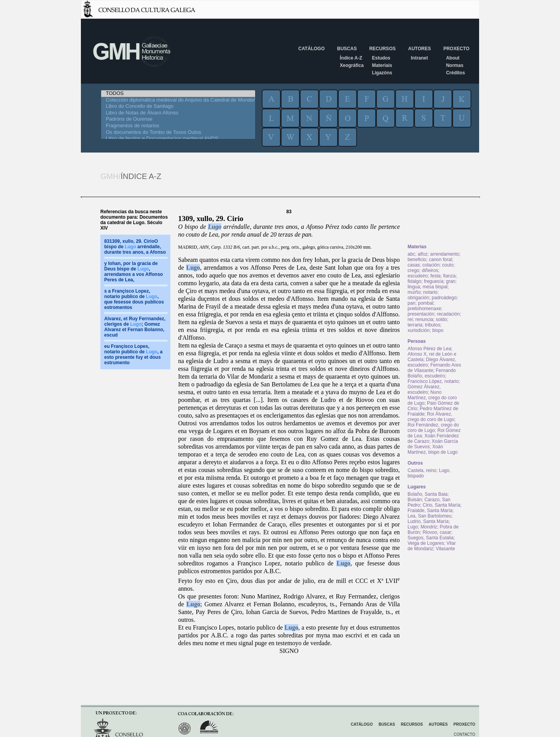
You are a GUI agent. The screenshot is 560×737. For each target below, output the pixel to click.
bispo (438, 330)
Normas (455, 65)
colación (431, 265)
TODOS (178, 94)
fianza (449, 276)
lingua (414, 287)
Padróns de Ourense (178, 119)
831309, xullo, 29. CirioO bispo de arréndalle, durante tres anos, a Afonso (135, 247)
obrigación (418, 298)
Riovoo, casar (437, 532)
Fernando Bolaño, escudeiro (432, 373)
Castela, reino (422, 470)
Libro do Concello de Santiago (178, 106)
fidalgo (414, 281)
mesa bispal (435, 287)
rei (410, 319)
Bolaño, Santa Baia (428, 494)
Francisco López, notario (433, 381)
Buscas (347, 49)
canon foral (440, 260)
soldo (442, 319)
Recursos (382, 49)
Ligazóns (382, 73)
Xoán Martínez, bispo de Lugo (433, 449)
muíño (414, 292)
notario (430, 292)
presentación (421, 314)
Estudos (381, 58)
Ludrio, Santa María (428, 521)
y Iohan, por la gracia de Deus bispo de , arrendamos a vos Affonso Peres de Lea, (134, 272)
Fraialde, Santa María (430, 511)
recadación (448, 314)
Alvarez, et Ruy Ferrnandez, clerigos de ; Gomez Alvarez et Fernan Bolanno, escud (135, 327)
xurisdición (419, 330)
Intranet (419, 58)
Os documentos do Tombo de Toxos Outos (178, 132)
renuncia (424, 319)
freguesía (434, 281)
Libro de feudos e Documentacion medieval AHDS (178, 139)
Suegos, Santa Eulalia (430, 538)
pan (411, 303)
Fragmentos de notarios (178, 126)
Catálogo (311, 49)
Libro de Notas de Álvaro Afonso (178, 113)
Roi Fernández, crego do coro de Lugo (433, 428)
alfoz (423, 254)
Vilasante (445, 549)
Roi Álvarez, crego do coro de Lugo (431, 417)
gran (451, 281)
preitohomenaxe (424, 309)
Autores (419, 49)
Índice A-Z (351, 58)
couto (448, 265)
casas (414, 265)
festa (436, 276)
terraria (415, 325)
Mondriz (429, 527)
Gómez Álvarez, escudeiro (424, 390)
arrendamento (445, 254)
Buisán (415, 500)
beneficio (417, 260)
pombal (426, 303)
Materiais (382, 65)
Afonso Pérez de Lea (429, 349)
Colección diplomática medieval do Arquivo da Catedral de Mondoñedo (178, 100)
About (453, 58)
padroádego (444, 298)
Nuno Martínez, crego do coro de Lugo (432, 398)
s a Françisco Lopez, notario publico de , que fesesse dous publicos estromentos (134, 299)
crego (413, 270)
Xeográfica (352, 65)
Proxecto (456, 49)
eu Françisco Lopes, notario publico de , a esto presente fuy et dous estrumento (133, 354)
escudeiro (418, 276)
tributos (433, 325)
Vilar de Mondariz (432, 546)
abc (411, 254)
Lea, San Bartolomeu (430, 516)
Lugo (215, 227)
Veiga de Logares (426, 543)
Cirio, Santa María (442, 505)
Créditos (456, 73)
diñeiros (430, 270)
